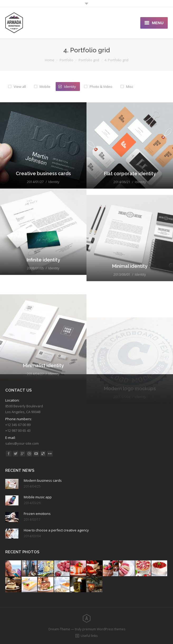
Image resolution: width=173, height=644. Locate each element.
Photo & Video (101, 87)
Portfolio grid (89, 60)
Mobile (45, 87)
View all (20, 87)
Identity (70, 87)
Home (50, 60)
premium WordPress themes (104, 629)
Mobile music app (38, 497)
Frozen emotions (37, 514)
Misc (130, 87)
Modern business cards (43, 480)
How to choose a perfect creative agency (56, 530)
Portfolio (66, 60)
